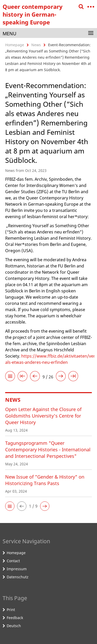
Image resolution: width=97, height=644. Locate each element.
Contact (13, 561)
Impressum (17, 569)
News (36, 45)
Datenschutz (18, 577)
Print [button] (11, 610)
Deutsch (14, 626)
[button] (10, 506)
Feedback (15, 618)
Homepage (15, 45)
